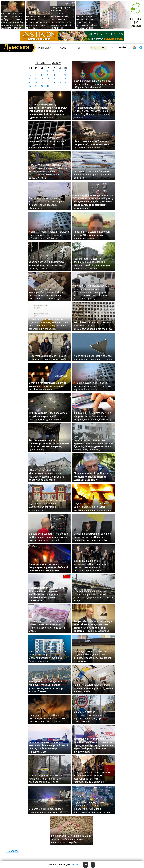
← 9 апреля (12, 851)
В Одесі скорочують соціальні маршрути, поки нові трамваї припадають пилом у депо (45, 779)
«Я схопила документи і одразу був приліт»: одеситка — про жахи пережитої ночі (92, 386)
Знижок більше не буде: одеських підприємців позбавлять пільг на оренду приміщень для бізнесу (92, 416)
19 (65, 79)
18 (59, 79)
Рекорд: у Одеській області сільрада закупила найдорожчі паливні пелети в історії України (71, 839)
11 (59, 75)
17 (54, 79)
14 (36, 79)
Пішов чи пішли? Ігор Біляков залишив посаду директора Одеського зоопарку (91, 477)
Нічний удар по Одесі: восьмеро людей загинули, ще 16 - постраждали (48, 416)
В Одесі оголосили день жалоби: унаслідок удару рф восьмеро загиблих (48, 386)
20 (30, 82)
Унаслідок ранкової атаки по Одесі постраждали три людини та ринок (93, 357)
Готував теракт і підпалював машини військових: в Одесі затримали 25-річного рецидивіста (94, 507)
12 (65, 75)
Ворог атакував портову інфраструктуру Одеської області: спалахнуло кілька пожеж (49, 567)
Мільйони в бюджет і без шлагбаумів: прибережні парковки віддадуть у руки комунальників (90, 717)
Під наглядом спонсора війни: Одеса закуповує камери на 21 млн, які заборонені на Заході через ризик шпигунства (47, 594)
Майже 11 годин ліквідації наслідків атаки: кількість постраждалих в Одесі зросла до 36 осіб (87, 22)
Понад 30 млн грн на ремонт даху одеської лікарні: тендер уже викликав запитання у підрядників (48, 505)
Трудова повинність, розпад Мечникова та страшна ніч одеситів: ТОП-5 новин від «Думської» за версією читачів (92, 807)
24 (54, 82)
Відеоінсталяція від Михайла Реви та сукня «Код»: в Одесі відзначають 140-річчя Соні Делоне (93, 84)
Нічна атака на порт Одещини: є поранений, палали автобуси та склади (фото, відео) (36, 22)
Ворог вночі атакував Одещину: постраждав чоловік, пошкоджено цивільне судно (48, 718)
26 (65, 82)
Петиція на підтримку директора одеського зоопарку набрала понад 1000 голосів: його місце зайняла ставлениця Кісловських (49, 324)
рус (112, 47)
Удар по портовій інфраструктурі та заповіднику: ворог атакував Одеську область (47, 265)
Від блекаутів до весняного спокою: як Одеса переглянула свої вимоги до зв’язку (49, 537)
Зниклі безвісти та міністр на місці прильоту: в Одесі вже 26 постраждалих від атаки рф (93, 326)
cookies (76, 865)
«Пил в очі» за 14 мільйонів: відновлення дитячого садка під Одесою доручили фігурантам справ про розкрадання (48, 475)
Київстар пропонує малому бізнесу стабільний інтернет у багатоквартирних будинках (48, 656)
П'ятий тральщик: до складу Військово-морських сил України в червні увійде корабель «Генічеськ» (47, 203)
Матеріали (45, 48)
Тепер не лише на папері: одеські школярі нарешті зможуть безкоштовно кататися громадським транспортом (92, 777)
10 (54, 75)
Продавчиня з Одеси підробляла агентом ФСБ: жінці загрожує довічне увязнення (92, 235)
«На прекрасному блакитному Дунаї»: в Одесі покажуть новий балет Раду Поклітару (91, 113)
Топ (78, 48)
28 (36, 86)
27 (30, 86)
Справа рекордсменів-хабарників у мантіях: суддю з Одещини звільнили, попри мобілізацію (92, 537)
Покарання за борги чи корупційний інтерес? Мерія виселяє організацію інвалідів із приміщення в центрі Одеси (46, 294)
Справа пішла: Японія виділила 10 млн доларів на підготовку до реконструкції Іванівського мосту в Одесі (93, 596)
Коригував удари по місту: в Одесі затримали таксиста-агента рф (48, 357)
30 (48, 86)
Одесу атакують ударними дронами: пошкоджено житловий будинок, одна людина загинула (94, 445)
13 (30, 79)
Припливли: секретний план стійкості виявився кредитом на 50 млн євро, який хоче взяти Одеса (47, 626)
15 (42, 79)
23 (48, 82)
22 (42, 82)
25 (59, 82)
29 (42, 86)
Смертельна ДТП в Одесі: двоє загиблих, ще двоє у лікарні (46, 810)
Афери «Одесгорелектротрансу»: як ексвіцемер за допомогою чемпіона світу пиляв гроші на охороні (93, 626)
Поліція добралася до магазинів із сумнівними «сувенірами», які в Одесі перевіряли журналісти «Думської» (93, 656)
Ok (85, 865)
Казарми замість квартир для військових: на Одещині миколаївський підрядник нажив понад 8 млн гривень (92, 264)
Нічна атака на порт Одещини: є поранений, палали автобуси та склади (92, 144)
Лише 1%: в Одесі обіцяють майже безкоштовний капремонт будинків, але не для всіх (93, 688)
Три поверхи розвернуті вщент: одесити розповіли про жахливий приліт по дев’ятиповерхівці (49, 445)
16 (48, 79)
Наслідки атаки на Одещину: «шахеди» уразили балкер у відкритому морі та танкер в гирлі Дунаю (46, 686)
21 (36, 82)
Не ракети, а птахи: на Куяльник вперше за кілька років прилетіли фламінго (92, 175)
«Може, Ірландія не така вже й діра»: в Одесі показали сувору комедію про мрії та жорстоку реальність (90, 566)
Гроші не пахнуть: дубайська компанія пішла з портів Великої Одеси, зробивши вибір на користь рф (48, 747)
